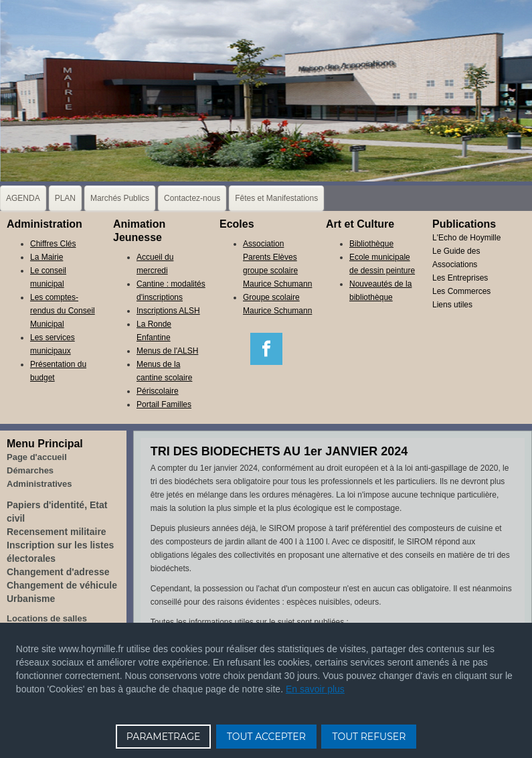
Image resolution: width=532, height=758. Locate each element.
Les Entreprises (460, 278)
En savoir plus (315, 689)
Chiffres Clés (53, 244)
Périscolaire (158, 391)
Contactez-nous (192, 198)
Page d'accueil (37, 457)
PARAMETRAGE (164, 737)
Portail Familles (164, 404)
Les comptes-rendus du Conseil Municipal (63, 311)
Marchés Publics (120, 198)
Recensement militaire (57, 532)
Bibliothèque (371, 244)
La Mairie (47, 257)
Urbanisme (31, 599)
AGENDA (23, 198)
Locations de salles (47, 618)
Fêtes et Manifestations (276, 198)
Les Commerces (461, 291)
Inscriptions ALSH (168, 311)
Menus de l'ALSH (167, 351)
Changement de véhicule (62, 585)
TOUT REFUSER (369, 737)
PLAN (65, 198)
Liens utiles (452, 305)
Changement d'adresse (58, 572)
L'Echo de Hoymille (466, 238)
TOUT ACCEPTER (266, 737)
